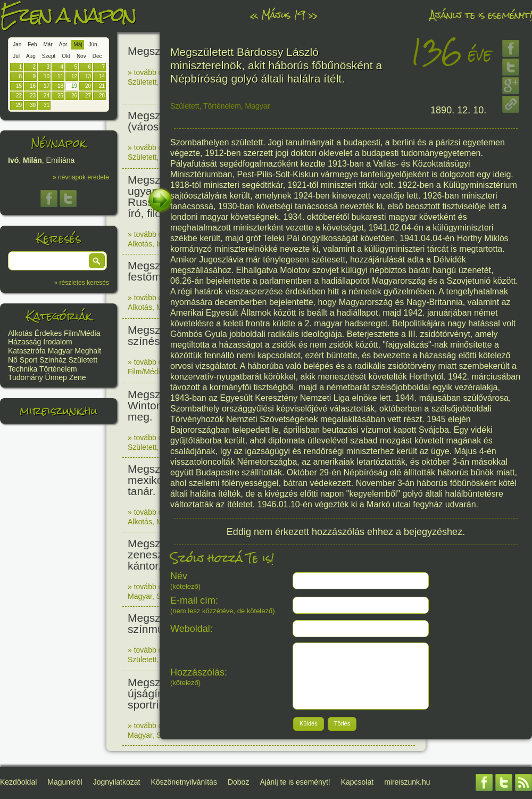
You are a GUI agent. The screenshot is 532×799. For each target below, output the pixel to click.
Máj (78, 44)
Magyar (60, 351)
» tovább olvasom (157, 72)
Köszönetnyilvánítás (184, 782)
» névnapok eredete (81, 177)
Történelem (58, 369)
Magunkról (65, 782)
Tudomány (26, 377)
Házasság (24, 342)
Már (48, 44)
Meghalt (88, 351)
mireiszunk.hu (59, 411)
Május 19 (283, 15)
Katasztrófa (27, 351)
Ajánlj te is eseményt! (481, 15)
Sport (28, 360)
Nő (13, 360)
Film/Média (82, 333)
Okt (66, 56)
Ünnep (56, 377)
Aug (31, 56)
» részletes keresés (82, 283)
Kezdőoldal (18, 782)
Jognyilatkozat (117, 782)
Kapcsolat (357, 782)
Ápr (63, 44)
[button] (97, 261)
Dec (97, 56)
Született (83, 360)
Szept (49, 56)
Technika (23, 369)
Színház (53, 360)
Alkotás (20, 333)
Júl (16, 56)
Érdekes (48, 333)
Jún (93, 44)
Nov (81, 56)
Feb (32, 44)
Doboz (238, 782)
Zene (78, 377)
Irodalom (57, 342)
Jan (17, 44)
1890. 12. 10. (458, 110)
